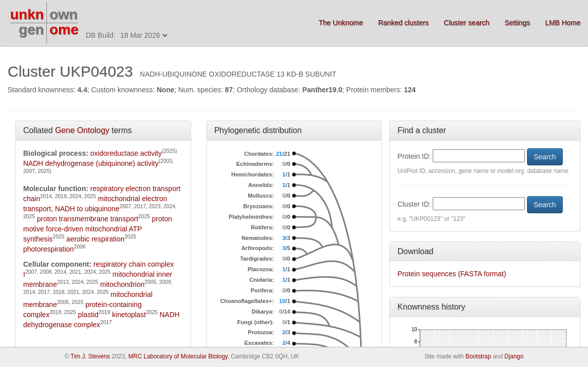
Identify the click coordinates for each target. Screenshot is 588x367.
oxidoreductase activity (126, 153)
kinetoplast (129, 315)
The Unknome (341, 23)
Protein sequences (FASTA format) (452, 274)
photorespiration (48, 249)
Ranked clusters (403, 23)
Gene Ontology (82, 130)
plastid (88, 315)
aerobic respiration (96, 239)
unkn (27, 14)
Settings (517, 23)
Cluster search (466, 23)
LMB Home (563, 23)
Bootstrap (478, 356)
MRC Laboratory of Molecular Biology (178, 356)
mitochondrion (123, 284)
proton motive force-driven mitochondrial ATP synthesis (98, 229)
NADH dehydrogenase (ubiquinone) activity (91, 163)
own (64, 14)
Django (514, 356)
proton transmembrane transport (87, 219)
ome (64, 29)
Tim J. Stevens (90, 356)
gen (31, 29)
